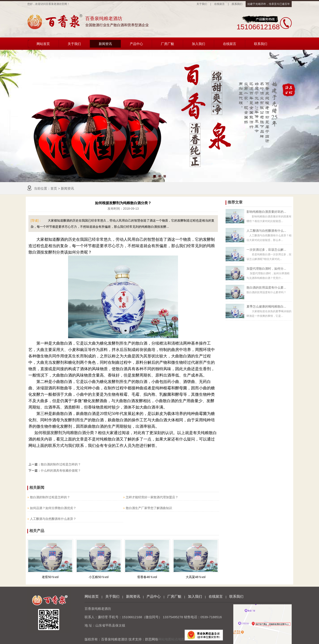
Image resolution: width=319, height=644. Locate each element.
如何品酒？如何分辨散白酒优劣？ (53, 508)
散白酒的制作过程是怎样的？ (61, 464)
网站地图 (165, 639)
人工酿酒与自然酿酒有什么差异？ (53, 519)
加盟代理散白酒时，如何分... (266, 269)
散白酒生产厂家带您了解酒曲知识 (149, 508)
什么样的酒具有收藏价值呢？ (61, 470)
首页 (54, 188)
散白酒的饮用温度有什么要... (266, 287)
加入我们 (198, 44)
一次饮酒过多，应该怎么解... (266, 250)
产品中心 (136, 44)
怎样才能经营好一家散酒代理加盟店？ (152, 497)
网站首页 (43, 44)
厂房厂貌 (167, 44)
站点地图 (178, 639)
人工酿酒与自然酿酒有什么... (266, 231)
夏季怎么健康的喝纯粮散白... (266, 306)
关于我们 (202, 4)
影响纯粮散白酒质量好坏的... (266, 212)
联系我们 (237, 4)
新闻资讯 (105, 44)
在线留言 (219, 4)
